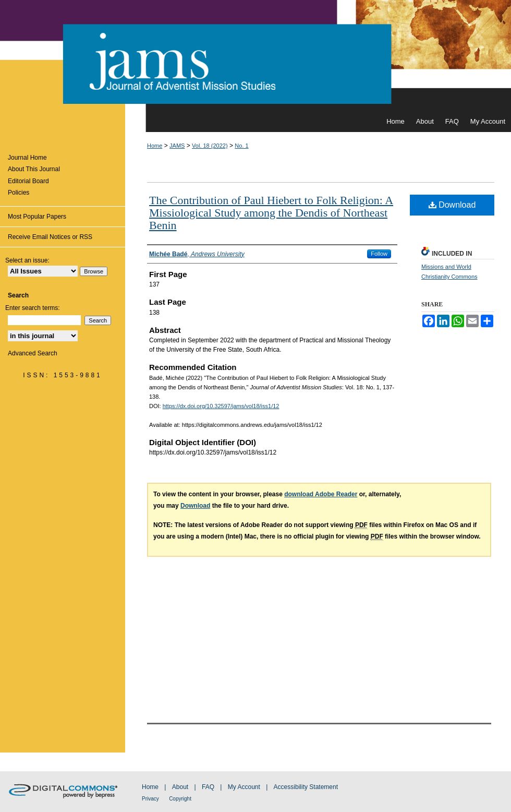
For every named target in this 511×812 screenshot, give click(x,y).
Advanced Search (33, 353)
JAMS (177, 146)
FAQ (208, 787)
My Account (244, 787)
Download (452, 205)
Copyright (180, 799)
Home (155, 146)
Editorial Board (28, 181)
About (180, 787)
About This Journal (34, 169)
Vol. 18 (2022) (210, 146)
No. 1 (241, 146)
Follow (379, 254)
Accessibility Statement (306, 787)
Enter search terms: (33, 308)
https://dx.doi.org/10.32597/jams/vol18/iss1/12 (221, 406)
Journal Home (27, 158)
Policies (19, 193)
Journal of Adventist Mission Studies (256, 56)
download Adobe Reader (321, 494)
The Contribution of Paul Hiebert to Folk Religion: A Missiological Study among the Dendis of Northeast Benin (271, 213)
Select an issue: (27, 260)
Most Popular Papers (37, 217)
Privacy (150, 799)
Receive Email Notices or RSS (50, 237)
